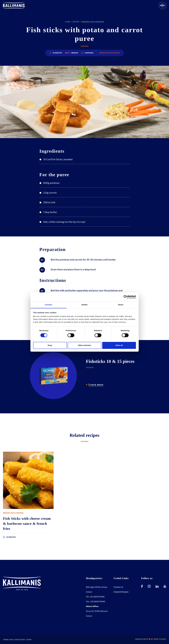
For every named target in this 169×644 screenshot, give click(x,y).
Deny (50, 345)
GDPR (29, 640)
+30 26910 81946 (97, 597)
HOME (68, 22)
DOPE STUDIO (160, 639)
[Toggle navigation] (162, 6)
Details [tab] (85, 305)
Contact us (118, 587)
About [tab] (121, 305)
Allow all (119, 345)
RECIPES (76, 22)
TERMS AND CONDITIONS (14, 640)
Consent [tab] (48, 305)
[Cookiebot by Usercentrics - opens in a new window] (125, 297)
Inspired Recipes (121, 592)
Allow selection (84, 345)
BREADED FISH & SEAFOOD (93, 22)
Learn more (96, 385)
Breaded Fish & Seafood (109, 53)
